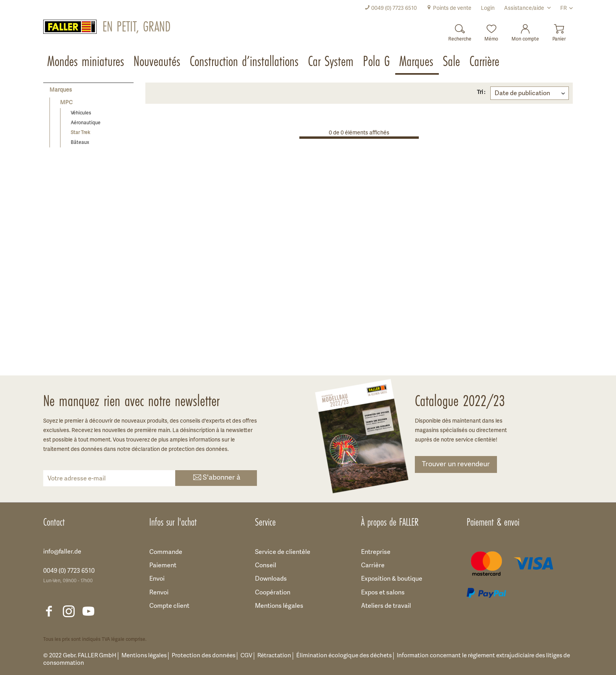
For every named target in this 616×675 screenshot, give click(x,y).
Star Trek (80, 133)
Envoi (157, 579)
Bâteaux (80, 143)
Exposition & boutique (392, 579)
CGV (246, 656)
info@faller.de (62, 552)
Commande (166, 552)
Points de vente (449, 8)
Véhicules (81, 113)
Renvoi (159, 593)
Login (488, 8)
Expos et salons (383, 593)
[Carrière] (485, 62)
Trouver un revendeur (456, 464)
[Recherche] (460, 30)
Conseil (266, 566)
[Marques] (417, 62)
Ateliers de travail (386, 606)
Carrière (373, 566)
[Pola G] (377, 62)
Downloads (271, 579)
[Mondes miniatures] (86, 62)
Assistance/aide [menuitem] (525, 8)
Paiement (163, 566)
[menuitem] (391, 8)
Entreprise (376, 552)
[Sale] (452, 62)
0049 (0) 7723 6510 (391, 8)
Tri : (481, 93)
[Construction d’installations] (245, 62)
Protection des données (203, 656)
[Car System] (332, 62)
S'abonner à (216, 478)
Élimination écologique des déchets (344, 656)
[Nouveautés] (158, 62)
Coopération (273, 593)
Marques (61, 90)
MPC (66, 103)
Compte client (169, 606)
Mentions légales (279, 606)
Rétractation (274, 656)
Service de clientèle (283, 552)
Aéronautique (86, 123)
